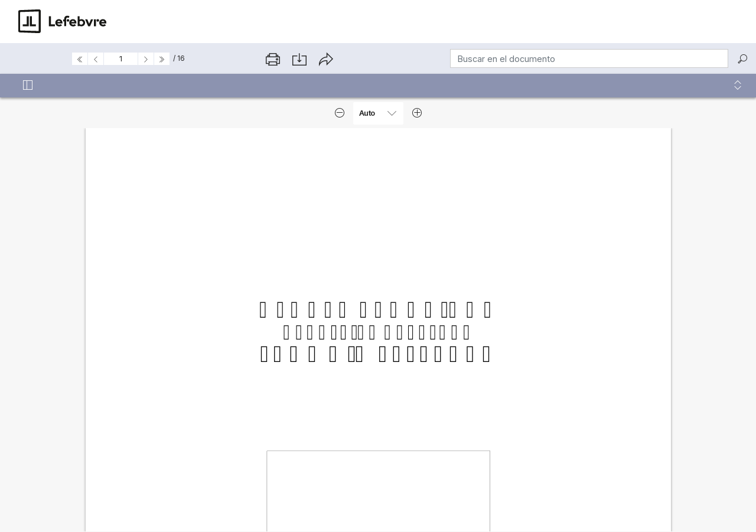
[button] (738, 86)
